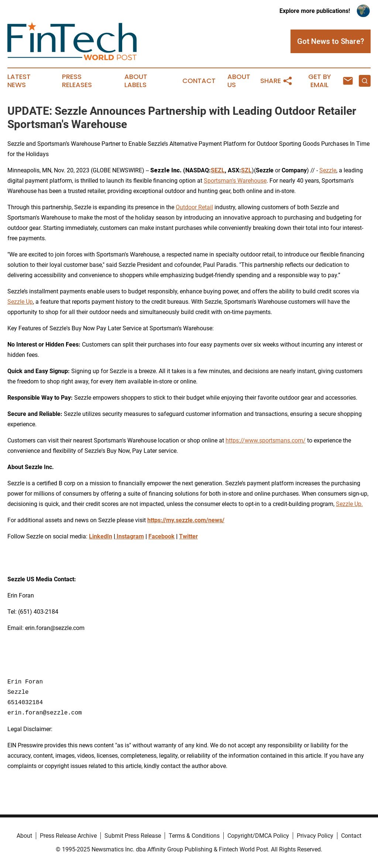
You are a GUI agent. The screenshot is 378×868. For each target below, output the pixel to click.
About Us (239, 81)
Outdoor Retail (194, 207)
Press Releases (77, 81)
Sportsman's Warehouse (235, 181)
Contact (199, 81)
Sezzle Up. (349, 504)
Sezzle (328, 170)
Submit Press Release (133, 836)
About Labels (136, 81)
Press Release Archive (68, 836)
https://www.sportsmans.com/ (266, 440)
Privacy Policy (315, 836)
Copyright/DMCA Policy (258, 836)
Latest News (19, 81)
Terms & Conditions (194, 836)
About (24, 836)
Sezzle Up (20, 302)
